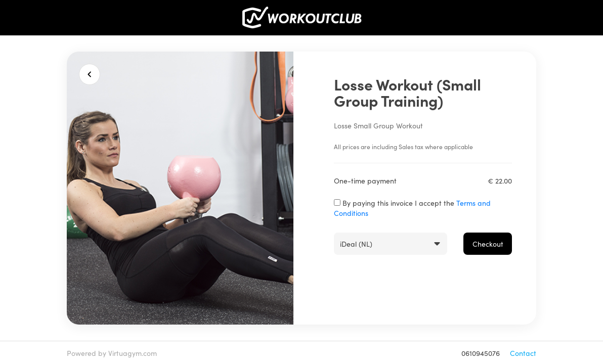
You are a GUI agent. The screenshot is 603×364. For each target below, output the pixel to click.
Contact (523, 353)
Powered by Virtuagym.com (112, 353)
